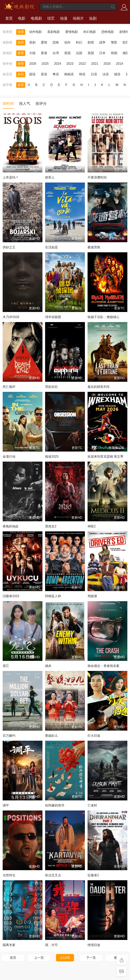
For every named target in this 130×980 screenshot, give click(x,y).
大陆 (32, 53)
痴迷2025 (52, 457)
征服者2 (93, 875)
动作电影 (36, 32)
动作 (67, 42)
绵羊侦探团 (53, 317)
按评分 (41, 103)
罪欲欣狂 (51, 387)
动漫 (64, 18)
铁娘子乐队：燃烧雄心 (103, 317)
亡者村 (92, 805)
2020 (107, 64)
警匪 (114, 42)
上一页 (39, 958)
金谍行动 (9, 457)
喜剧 (32, 42)
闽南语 (69, 74)
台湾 (56, 53)
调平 (6, 805)
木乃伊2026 (11, 317)
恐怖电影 (108, 32)
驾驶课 (92, 596)
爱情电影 (72, 32)
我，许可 (51, 945)
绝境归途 (94, 945)
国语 (32, 74)
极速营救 (94, 247)
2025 (45, 64)
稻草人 (50, 177)
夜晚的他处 (11, 526)
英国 (91, 53)
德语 (117, 74)
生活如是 (51, 247)
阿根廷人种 (53, 596)
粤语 (56, 74)
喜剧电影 (54, 32)
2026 (33, 64)
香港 (44, 53)
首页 (9, 18)
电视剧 (36, 18)
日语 (94, 74)
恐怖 (56, 42)
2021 (95, 64)
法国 (79, 53)
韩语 (82, 74)
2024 (57, 64)
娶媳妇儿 (51, 736)
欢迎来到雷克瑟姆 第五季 (105, 457)
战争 (102, 42)
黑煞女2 (51, 526)
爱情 (44, 42)
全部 (21, 32)
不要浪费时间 (97, 177)
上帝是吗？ (11, 177)
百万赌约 (9, 736)
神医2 (92, 526)
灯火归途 (94, 736)
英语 (44, 74)
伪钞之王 (9, 247)
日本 (102, 53)
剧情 (91, 42)
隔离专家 (9, 945)
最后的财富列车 (99, 387)
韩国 (114, 53)
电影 (22, 18)
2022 (82, 64)
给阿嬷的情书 (55, 805)
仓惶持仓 (9, 875)
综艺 (51, 18)
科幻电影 (90, 32)
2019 (120, 64)
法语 (106, 74)
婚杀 (48, 666)
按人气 (25, 103)
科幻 (79, 42)
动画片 (78, 18)
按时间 (8, 103)
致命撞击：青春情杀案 (103, 666)
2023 (70, 64)
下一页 (91, 958)
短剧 (93, 18)
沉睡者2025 (11, 596)
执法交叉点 (53, 875)
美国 (67, 53)
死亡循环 (9, 387)
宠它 (6, 666)
